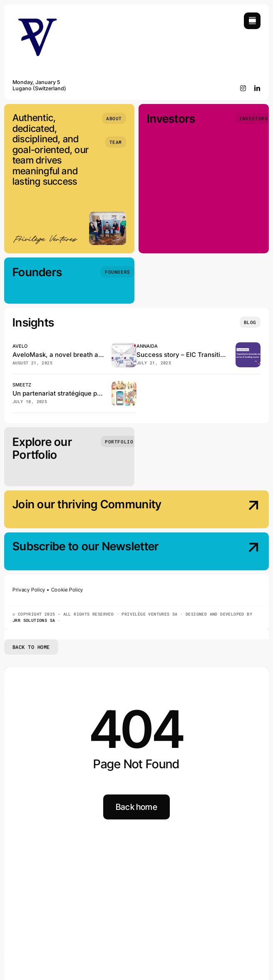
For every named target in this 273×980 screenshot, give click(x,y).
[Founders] (117, 272)
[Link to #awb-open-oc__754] (252, 21)
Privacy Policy (29, 590)
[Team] (116, 142)
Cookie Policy (67, 590)
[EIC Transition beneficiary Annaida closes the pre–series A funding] (248, 346)
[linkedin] (257, 88)
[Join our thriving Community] (231, 510)
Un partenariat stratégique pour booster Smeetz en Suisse (99, 393)
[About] (114, 118)
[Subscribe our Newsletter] (231, 552)
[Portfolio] (119, 442)
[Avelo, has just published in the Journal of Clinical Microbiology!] (124, 346)
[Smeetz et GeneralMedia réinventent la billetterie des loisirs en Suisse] (124, 385)
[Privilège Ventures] (37, 16)
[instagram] (243, 88)
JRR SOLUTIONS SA (34, 620)
